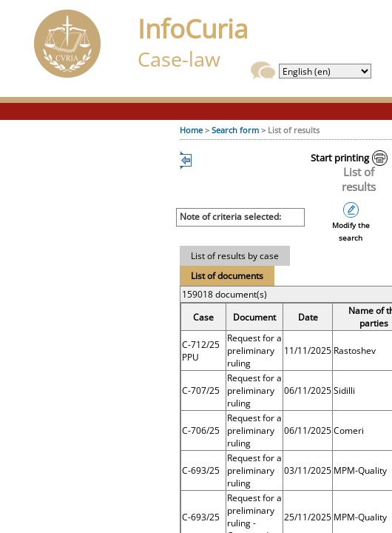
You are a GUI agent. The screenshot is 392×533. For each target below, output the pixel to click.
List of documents (227, 276)
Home (191, 130)
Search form (235, 130)
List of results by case (235, 256)
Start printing (340, 158)
